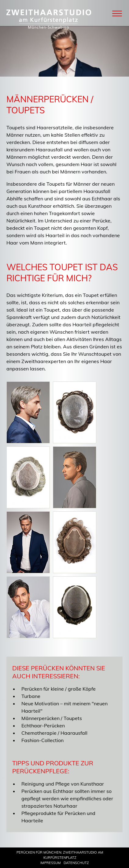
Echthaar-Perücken (43, 726)
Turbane (31, 696)
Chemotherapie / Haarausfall (54, 733)
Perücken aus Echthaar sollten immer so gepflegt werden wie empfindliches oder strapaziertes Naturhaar (67, 798)
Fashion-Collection (42, 740)
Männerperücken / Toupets (52, 718)
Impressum (51, 863)
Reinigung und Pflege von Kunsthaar (63, 784)
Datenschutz (76, 863)
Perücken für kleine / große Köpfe (59, 689)
